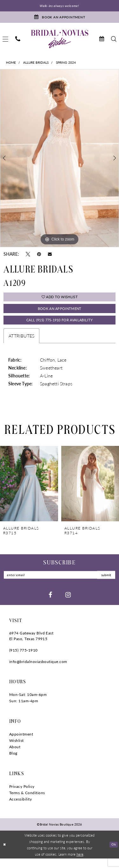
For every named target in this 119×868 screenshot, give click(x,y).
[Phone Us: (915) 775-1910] (18, 42)
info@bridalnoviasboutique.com (38, 671)
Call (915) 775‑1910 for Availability (60, 327)
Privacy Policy (22, 796)
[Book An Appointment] (60, 19)
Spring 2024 (66, 65)
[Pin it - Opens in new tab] (39, 256)
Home (11, 65)
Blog (13, 763)
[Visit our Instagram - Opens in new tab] (68, 604)
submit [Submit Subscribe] (104, 584)
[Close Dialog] (5, 854)
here (80, 864)
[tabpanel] (60, 161)
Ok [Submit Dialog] (113, 854)
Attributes (21, 344)
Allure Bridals (36, 65)
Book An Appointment (60, 314)
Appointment (21, 744)
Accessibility (20, 809)
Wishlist (17, 750)
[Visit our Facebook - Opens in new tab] (50, 604)
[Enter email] (60, 584)
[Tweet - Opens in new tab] (28, 256)
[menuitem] (18, 42)
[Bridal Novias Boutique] (60, 42)
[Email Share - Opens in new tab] (50, 257)
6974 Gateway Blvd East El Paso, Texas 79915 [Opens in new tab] (31, 645)
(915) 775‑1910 (23, 660)
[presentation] (29, 492)
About (15, 756)
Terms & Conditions (27, 802)
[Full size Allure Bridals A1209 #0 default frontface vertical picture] (60, 161)
